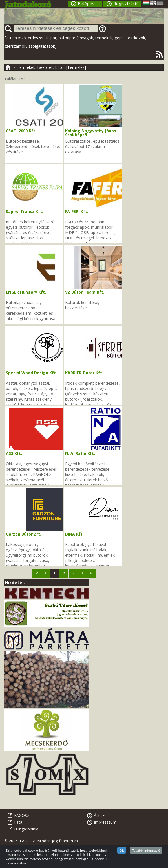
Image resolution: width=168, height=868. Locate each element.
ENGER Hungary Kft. (26, 292)
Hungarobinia (26, 829)
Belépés (86, 4)
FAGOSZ (22, 815)
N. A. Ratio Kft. (80, 453)
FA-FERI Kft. (77, 211)
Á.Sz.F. (100, 815)
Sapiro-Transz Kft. (25, 211)
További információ (146, 850)
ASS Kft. (14, 453)
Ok (122, 850)
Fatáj (19, 822)
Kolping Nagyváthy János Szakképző (91, 133)
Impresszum (105, 822)
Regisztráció (126, 4)
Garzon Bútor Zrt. (24, 534)
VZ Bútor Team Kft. (85, 292)
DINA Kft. (74, 534)
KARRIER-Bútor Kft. (84, 373)
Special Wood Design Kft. (31, 373)
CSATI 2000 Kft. (21, 131)
